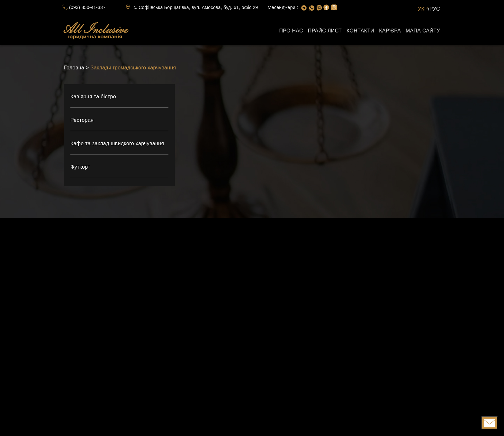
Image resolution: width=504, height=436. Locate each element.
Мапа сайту (423, 31)
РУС (435, 9)
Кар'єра (390, 31)
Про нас (291, 31)
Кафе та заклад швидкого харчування (117, 143)
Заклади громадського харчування (133, 68)
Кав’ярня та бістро (93, 97)
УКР (423, 9)
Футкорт (80, 167)
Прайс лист (325, 31)
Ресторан (82, 120)
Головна (74, 68)
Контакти (360, 31)
